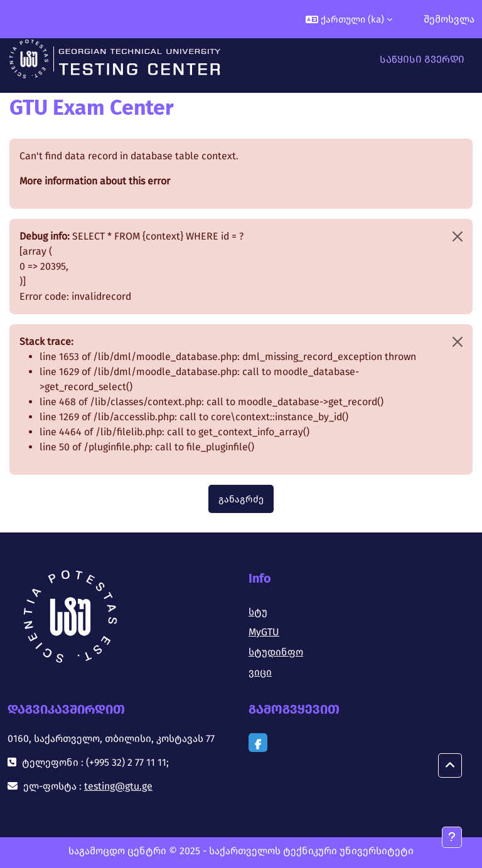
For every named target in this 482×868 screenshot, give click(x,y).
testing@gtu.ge (118, 786)
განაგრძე (241, 499)
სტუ (258, 612)
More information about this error (95, 181)
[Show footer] (452, 837)
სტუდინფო (276, 652)
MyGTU (264, 632)
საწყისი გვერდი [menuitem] (422, 59)
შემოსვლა (449, 19)
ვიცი (260, 672)
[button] (349, 19)
